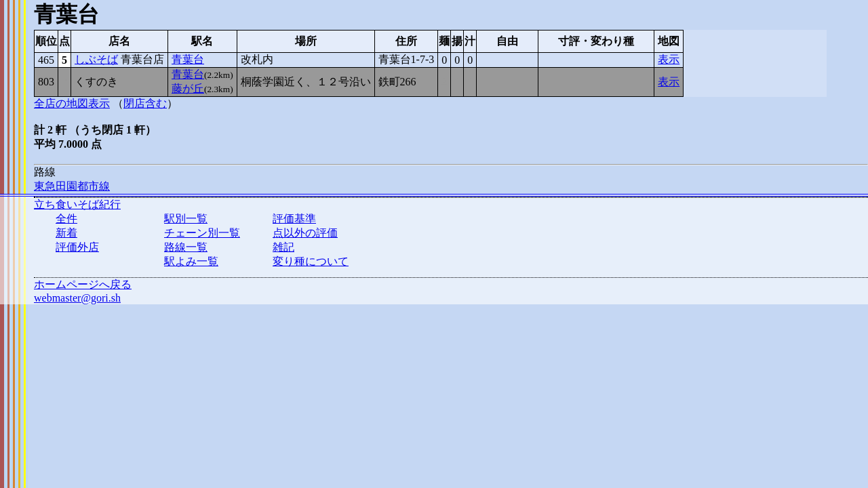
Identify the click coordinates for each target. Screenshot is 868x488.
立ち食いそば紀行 (77, 204)
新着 (66, 233)
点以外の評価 (305, 233)
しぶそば (96, 59)
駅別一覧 (186, 219)
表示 (669, 59)
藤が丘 (188, 88)
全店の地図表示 (72, 103)
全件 (66, 219)
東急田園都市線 (72, 186)
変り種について (311, 261)
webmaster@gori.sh (77, 298)
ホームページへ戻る (83, 284)
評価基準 (294, 219)
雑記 (283, 247)
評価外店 (77, 247)
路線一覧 (186, 247)
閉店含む (145, 103)
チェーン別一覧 (202, 233)
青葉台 (188, 59)
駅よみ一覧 (191, 261)
